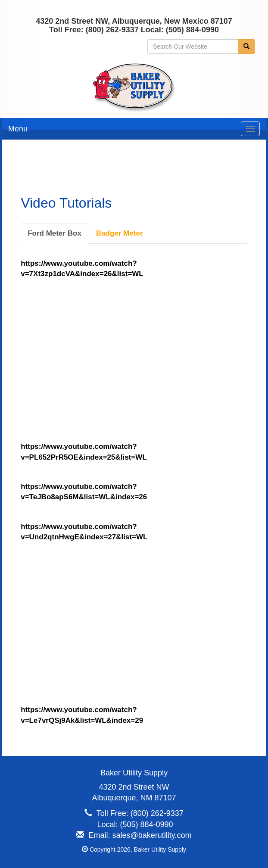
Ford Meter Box (55, 233)
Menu (18, 129)
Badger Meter (120, 233)
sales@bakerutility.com (152, 835)
